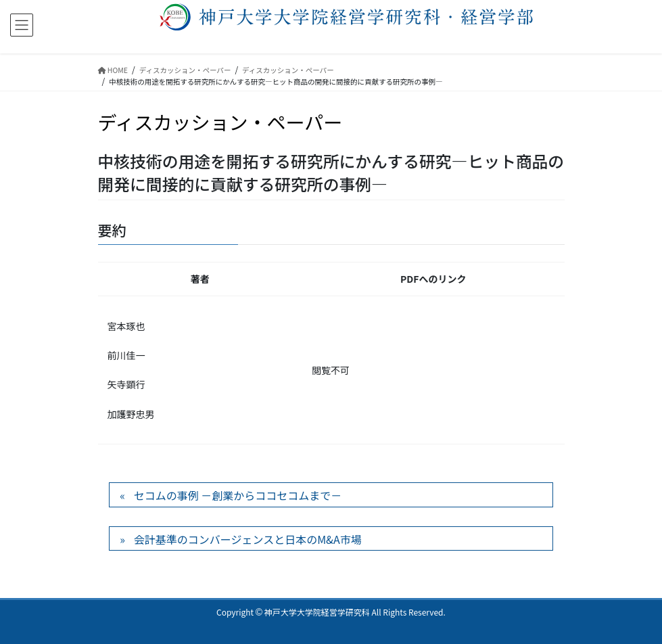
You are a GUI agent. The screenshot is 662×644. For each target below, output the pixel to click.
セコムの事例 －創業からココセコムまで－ (238, 495)
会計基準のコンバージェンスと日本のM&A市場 (248, 539)
